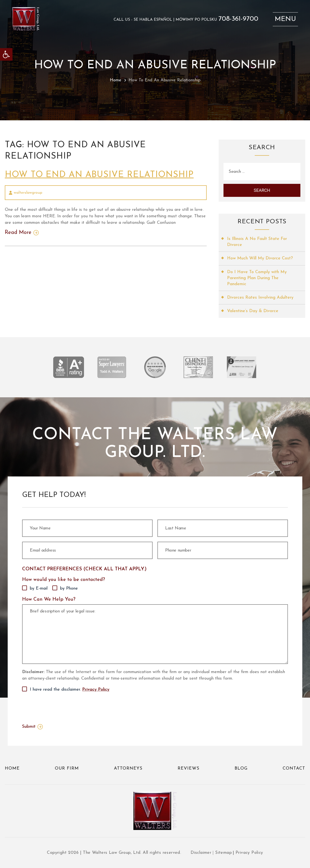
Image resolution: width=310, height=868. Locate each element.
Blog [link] (241, 768)
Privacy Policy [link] (96, 690)
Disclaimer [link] (201, 853)
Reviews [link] (189, 768)
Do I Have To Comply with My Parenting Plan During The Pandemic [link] (257, 278)
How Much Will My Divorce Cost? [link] (260, 258)
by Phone (69, 588)
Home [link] (116, 80)
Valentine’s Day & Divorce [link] (253, 311)
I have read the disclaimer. (70, 690)
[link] (6, 54)
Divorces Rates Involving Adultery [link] (260, 298)
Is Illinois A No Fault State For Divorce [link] (257, 242)
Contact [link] (294, 768)
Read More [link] (18, 233)
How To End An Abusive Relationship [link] (99, 175)
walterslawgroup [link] (28, 193)
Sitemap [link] (223, 853)
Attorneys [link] (128, 768)
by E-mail (39, 588)
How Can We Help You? (49, 599)
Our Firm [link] (67, 768)
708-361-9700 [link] (238, 19)
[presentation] (59, 707)
